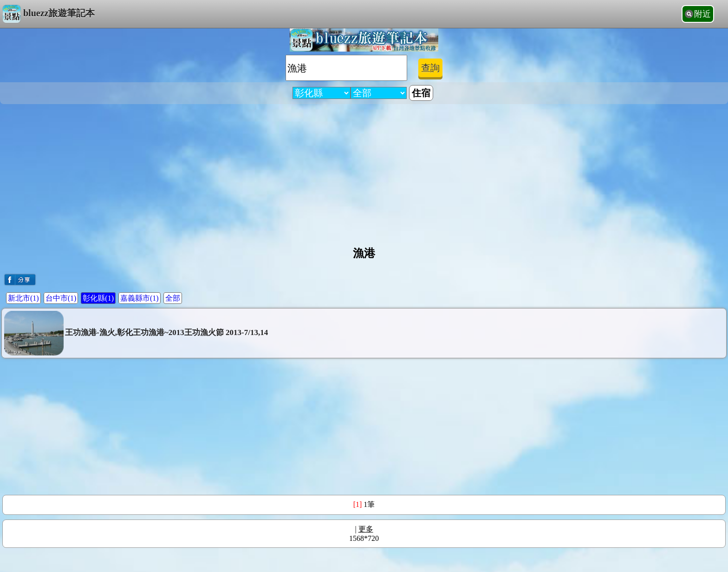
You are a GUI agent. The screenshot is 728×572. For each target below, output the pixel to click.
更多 (366, 529)
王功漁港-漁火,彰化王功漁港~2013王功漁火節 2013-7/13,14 (136, 333)
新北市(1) (23, 298)
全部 (173, 298)
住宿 (421, 93)
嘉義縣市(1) (140, 298)
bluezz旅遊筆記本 (49, 14)
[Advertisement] (364, 171)
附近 (702, 14)
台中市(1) (61, 298)
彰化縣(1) (98, 298)
